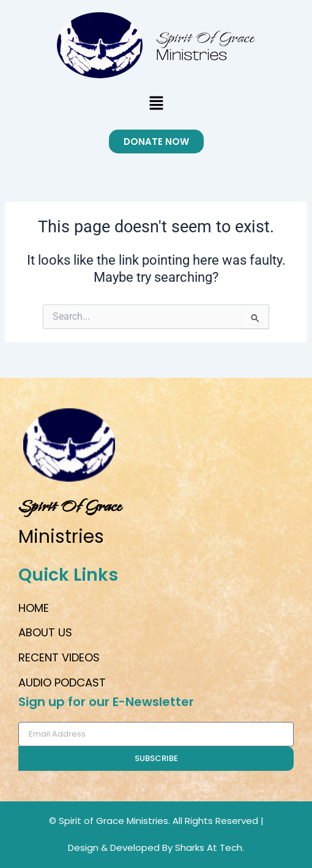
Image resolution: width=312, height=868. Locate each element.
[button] (156, 104)
